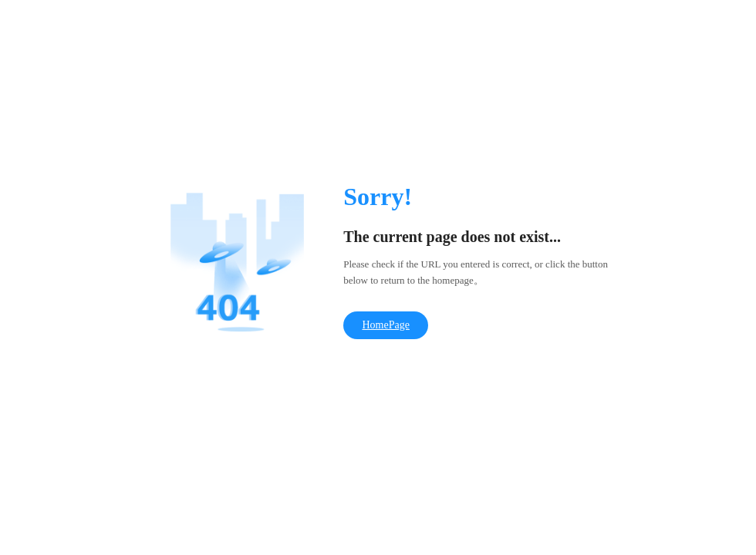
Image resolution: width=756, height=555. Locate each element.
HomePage (385, 325)
